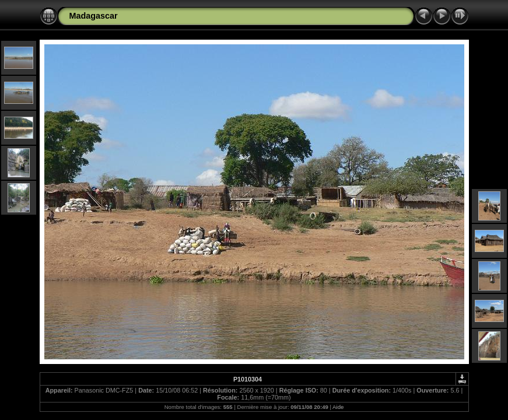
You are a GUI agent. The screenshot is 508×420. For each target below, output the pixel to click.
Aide (338, 407)
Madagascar (94, 16)
